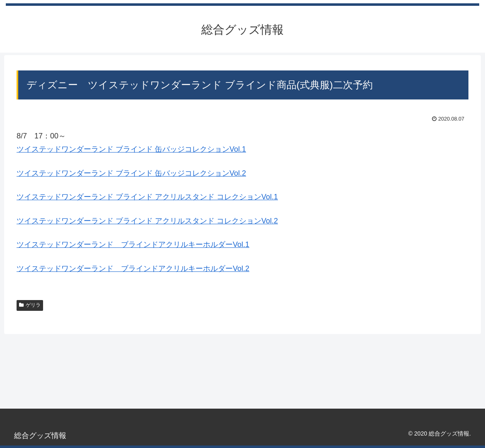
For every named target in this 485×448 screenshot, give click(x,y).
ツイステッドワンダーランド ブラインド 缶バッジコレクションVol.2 (131, 173)
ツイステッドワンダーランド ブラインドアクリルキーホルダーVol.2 (133, 269)
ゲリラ (30, 305)
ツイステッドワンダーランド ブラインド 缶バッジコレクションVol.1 (131, 149)
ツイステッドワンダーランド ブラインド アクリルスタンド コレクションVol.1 (147, 197)
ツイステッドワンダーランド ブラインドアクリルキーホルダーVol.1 (133, 245)
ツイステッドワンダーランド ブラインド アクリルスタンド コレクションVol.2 (147, 221)
